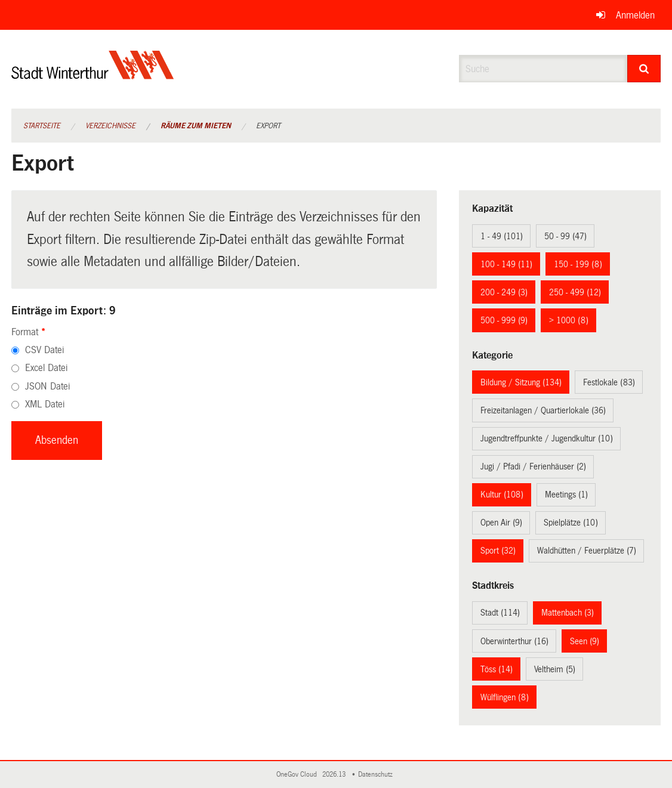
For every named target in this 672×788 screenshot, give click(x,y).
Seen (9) (585, 641)
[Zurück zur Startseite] (93, 75)
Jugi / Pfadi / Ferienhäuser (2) (533, 466)
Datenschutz (377, 775)
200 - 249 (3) (504, 292)
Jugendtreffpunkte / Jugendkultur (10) (547, 438)
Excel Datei (46, 368)
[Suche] (644, 69)
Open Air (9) (501, 523)
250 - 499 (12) (575, 292)
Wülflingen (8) (505, 697)
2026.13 (335, 775)
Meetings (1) (566, 495)
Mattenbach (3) (568, 613)
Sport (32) (498, 551)
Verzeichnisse (110, 126)
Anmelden (635, 15)
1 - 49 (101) (502, 236)
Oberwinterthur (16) (514, 641)
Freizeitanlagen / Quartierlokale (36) (543, 410)
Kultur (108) (502, 495)
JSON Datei (47, 386)
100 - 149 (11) (506, 264)
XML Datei (45, 404)
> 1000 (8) (569, 320)
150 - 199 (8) (578, 264)
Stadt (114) (500, 613)
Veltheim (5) (555, 669)
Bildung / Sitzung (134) (521, 382)
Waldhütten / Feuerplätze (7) (587, 551)
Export (268, 126)
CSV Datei (44, 350)
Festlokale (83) (609, 382)
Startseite (42, 126)
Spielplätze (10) (571, 523)
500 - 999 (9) (504, 320)
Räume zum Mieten (196, 126)
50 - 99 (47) (565, 236)
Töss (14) (497, 669)
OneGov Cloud (298, 775)
